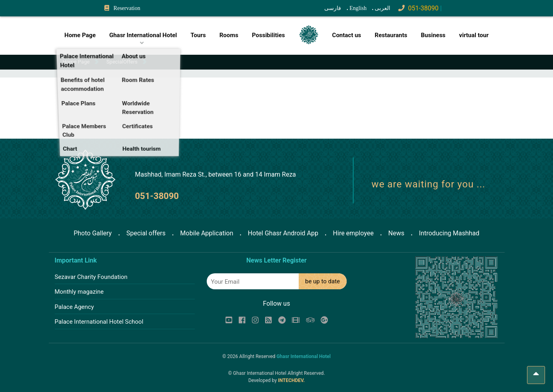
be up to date (322, 281)
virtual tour (474, 35)
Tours (198, 35)
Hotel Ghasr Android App (283, 233)
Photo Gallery (93, 233)
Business (433, 35)
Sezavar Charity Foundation (91, 277)
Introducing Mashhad (449, 233)
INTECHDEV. (291, 380)
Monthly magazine (79, 292)
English (358, 8)
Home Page (80, 35)
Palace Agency (74, 307)
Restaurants (391, 35)
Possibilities (269, 35)
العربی (382, 8)
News (396, 233)
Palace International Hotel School (99, 322)
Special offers (146, 233)
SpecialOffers (122, 62)
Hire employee (353, 233)
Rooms (229, 35)
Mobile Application (207, 233)
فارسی (333, 8)
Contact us (347, 35)
